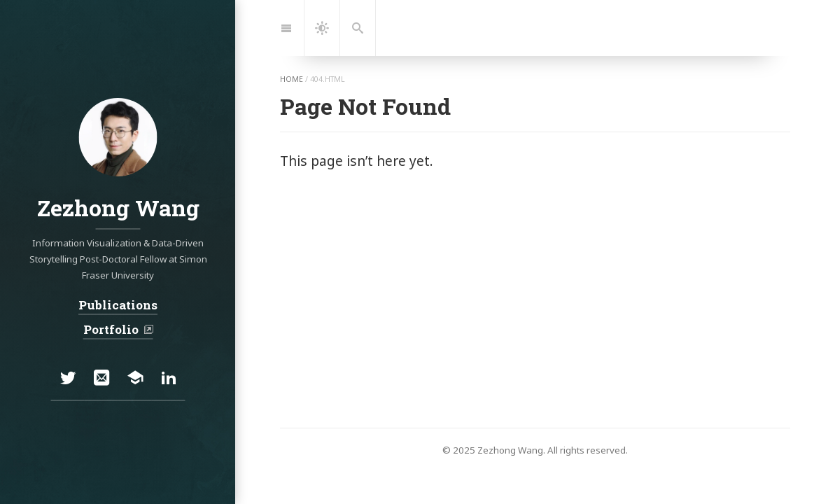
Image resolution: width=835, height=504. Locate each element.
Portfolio (112, 329)
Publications (118, 304)
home (292, 79)
